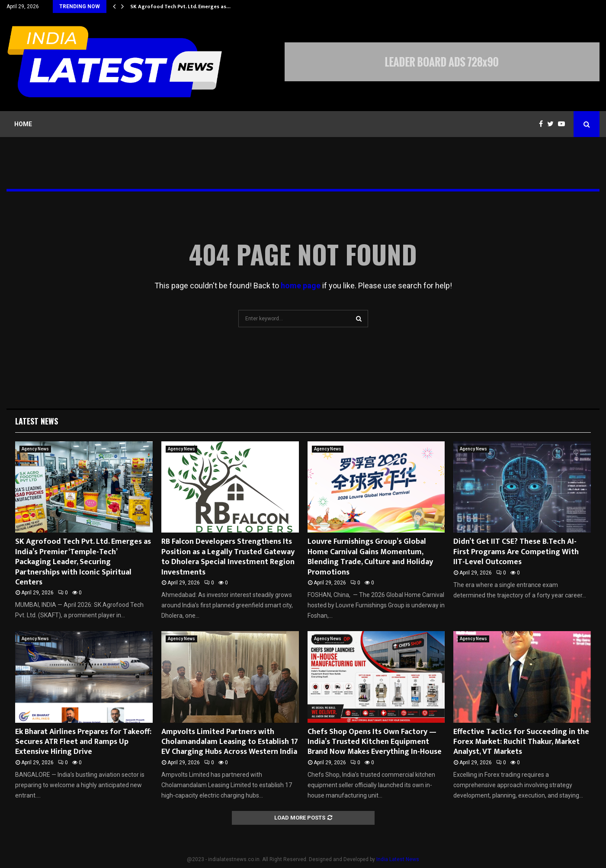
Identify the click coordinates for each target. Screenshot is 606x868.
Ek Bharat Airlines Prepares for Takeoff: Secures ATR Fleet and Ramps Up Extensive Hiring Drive (83, 742)
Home (23, 124)
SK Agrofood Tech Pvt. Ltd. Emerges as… (180, 6)
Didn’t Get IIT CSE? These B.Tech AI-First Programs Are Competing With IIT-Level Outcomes (516, 552)
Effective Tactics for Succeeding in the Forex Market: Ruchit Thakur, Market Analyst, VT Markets (521, 742)
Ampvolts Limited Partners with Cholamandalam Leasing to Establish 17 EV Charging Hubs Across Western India (230, 742)
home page (301, 286)
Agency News (35, 449)
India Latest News (398, 859)
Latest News (37, 421)
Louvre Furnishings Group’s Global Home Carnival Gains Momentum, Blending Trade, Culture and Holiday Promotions (370, 557)
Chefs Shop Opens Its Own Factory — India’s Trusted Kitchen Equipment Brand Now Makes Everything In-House (375, 742)
